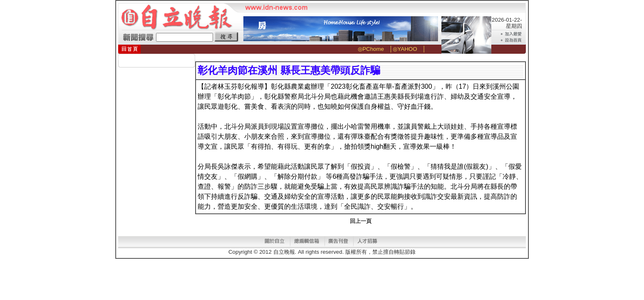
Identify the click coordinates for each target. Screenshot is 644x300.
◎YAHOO (405, 49)
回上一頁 (361, 221)
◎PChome (371, 49)
